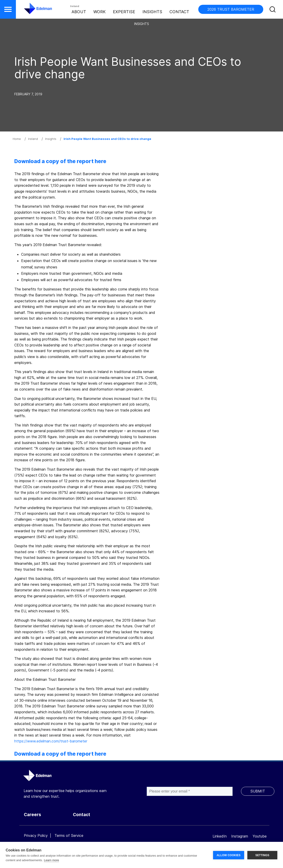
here (101, 161)
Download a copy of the (45, 161)
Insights (152, 12)
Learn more (51, 860)
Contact (179, 12)
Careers (32, 815)
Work (99, 12)
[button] (8, 9)
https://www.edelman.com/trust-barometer (51, 741)
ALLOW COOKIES (229, 855)
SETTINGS (262, 855)
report (85, 161)
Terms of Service (69, 835)
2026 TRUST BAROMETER (231, 9)
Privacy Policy (36, 835)
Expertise (124, 12)
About (79, 12)
